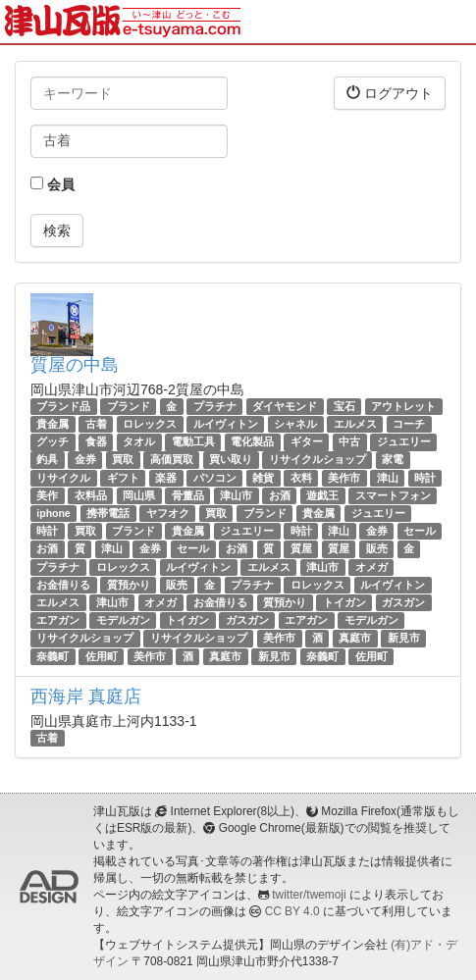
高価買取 (172, 460)
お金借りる (63, 585)
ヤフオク (168, 513)
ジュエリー (404, 441)
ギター (307, 441)
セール (420, 531)
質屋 (301, 548)
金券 (85, 460)
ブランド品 (63, 406)
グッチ (53, 441)
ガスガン (403, 602)
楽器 (166, 478)
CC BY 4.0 (292, 911)
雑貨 (263, 478)
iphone (53, 513)
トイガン (344, 602)
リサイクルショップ (317, 460)
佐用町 (102, 656)
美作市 (344, 478)
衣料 (301, 478)
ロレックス (150, 424)
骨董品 (188, 495)
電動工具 (193, 441)
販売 (377, 548)
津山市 (236, 495)
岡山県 (139, 495)
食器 (96, 441)
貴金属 (53, 424)
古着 (96, 424)
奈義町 (53, 656)
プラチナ (215, 406)
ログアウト (390, 93)
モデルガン (123, 620)
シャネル (295, 424)
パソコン (215, 478)
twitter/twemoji (309, 895)
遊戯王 (322, 495)
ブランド (129, 406)
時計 (425, 478)
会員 (53, 184)
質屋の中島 (75, 365)
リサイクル (63, 478)
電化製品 (252, 441)
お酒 (280, 495)
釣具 (47, 460)
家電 (393, 460)
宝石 (344, 406)
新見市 (404, 638)
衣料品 (91, 495)
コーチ (409, 424)
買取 (123, 460)
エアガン (58, 620)
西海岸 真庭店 (86, 696)
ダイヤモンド (285, 406)
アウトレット (403, 406)
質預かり (129, 585)
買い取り (231, 460)
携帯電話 (108, 513)
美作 (47, 495)
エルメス (355, 424)
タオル (139, 441)
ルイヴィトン (226, 424)
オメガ (371, 567)
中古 (349, 441)
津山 (388, 478)
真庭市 (355, 638)
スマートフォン (393, 495)
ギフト (123, 478)
